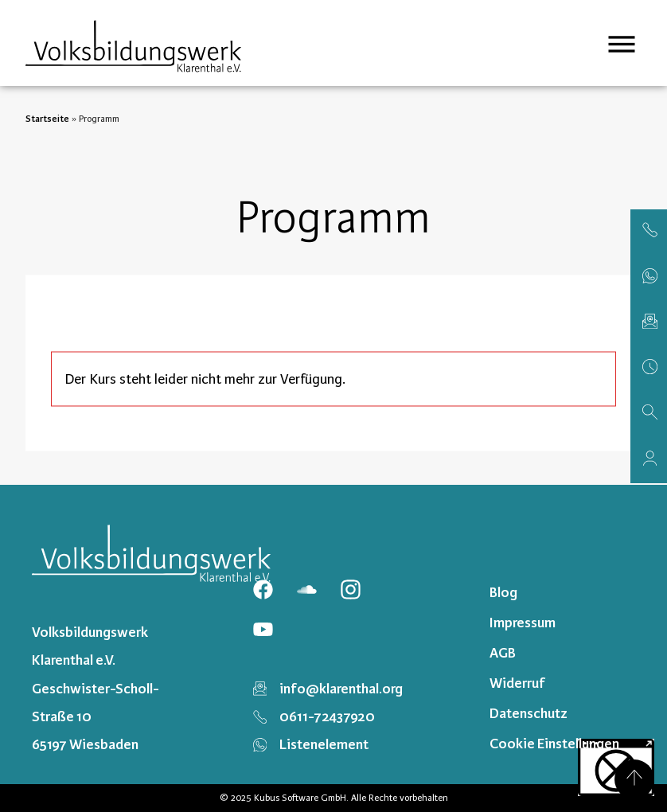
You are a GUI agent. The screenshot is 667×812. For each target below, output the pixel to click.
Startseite (47, 119)
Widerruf (517, 683)
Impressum (523, 623)
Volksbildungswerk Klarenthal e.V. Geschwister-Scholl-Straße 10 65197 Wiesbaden (96, 688)
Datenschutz (529, 713)
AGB (503, 653)
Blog (503, 592)
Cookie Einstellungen (554, 744)
